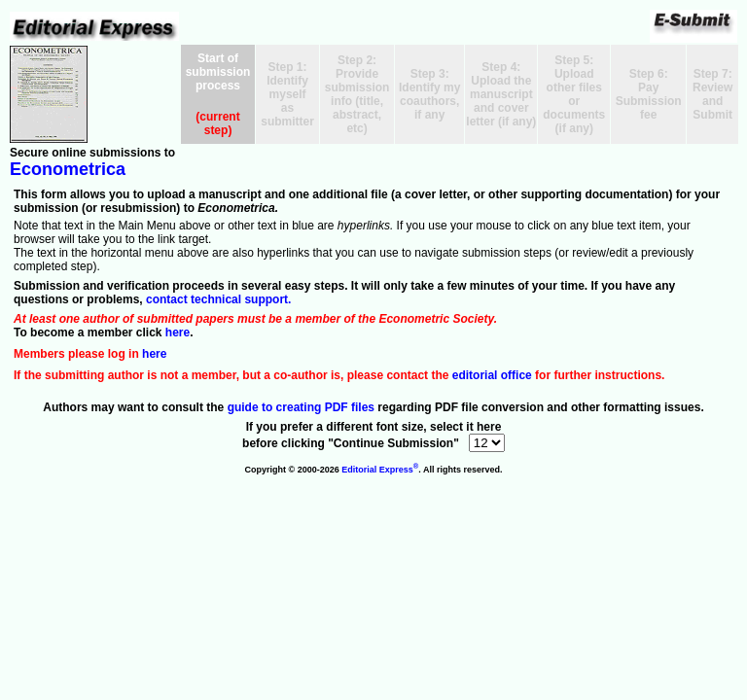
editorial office (492, 375)
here (178, 332)
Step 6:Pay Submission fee (649, 94)
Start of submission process (218, 72)
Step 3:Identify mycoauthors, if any (429, 94)
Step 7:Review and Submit (712, 94)
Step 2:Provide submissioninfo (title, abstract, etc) (357, 94)
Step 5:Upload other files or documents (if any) (574, 94)
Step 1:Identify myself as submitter (287, 94)
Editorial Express (380, 470)
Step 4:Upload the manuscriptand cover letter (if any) (501, 94)
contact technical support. (218, 299)
